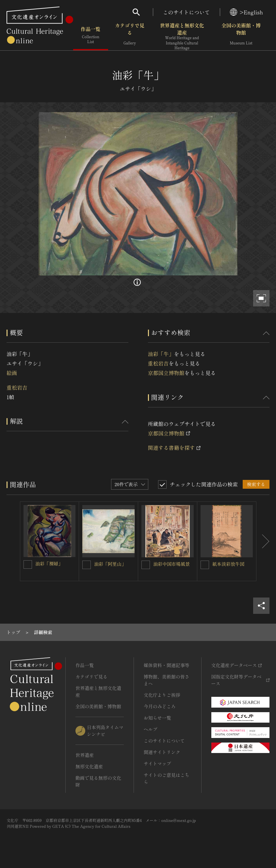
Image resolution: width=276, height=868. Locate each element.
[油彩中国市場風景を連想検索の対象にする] (146, 565)
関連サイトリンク (162, 752)
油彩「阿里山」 (110, 564)
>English (246, 12)
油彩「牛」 (161, 354)
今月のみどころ (160, 706)
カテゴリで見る (130, 36)
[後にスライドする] (263, 541)
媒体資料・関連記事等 (167, 665)
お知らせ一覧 (157, 718)
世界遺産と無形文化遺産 (182, 36)
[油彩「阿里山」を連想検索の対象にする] (87, 565)
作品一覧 (91, 36)
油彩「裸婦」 (49, 564)
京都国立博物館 (166, 373)
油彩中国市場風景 (171, 564)
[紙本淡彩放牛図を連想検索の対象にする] (205, 565)
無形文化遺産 (89, 766)
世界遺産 (85, 755)
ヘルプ (151, 729)
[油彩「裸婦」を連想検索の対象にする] (28, 565)
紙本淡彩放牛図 (228, 564)
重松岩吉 (17, 387)
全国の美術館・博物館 (241, 36)
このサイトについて (187, 12)
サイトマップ (157, 763)
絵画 (12, 373)
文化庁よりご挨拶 (162, 695)
